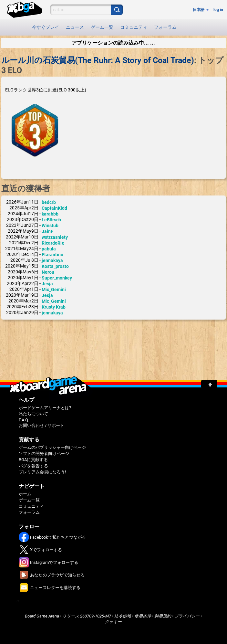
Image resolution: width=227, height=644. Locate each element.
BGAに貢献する (33, 460)
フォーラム (165, 27)
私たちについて (33, 414)
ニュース (75, 27)
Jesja (47, 284)
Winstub (50, 226)
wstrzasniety (55, 237)
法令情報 (123, 616)
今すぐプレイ (46, 27)
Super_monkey (57, 278)
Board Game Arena (42, 616)
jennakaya (52, 260)
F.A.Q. (24, 420)
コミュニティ (134, 27)
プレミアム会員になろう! (42, 472)
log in (218, 10)
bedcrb (49, 202)
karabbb (50, 214)
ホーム (25, 494)
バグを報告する (33, 466)
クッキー (113, 622)
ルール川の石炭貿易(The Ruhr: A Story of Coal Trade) (98, 60)
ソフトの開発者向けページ (44, 454)
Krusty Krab (54, 307)
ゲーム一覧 (102, 27)
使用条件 (143, 616)
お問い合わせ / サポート (41, 425)
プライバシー (187, 616)
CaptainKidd (54, 208)
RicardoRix (53, 243)
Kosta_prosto (55, 266)
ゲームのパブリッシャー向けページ (52, 447)
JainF (47, 231)
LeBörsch (51, 220)
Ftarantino (52, 255)
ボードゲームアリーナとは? (45, 408)
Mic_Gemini (54, 290)
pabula (49, 249)
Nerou (48, 272)
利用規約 (163, 616)
